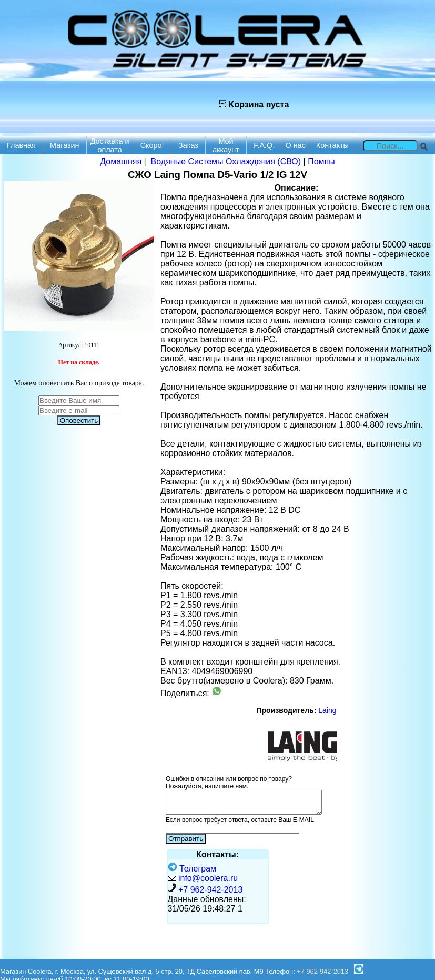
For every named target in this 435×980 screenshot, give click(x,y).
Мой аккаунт (226, 145)
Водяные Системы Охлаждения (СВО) (226, 161)
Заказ (188, 145)
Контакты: (217, 854)
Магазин (65, 145)
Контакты (332, 145)
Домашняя (121, 161)
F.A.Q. (264, 145)
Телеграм (192, 869)
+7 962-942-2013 (210, 890)
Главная (21, 145)
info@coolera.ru (208, 878)
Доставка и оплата (110, 145)
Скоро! (152, 145)
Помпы (321, 161)
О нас (295, 145)
